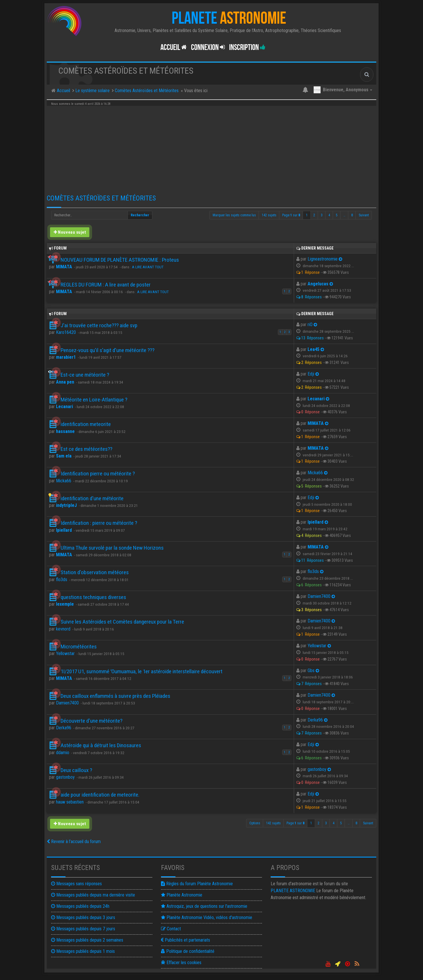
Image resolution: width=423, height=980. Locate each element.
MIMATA (64, 267)
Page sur (291, 215)
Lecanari (64, 407)
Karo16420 (66, 332)
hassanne (65, 431)
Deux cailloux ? (76, 770)
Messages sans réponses (76, 884)
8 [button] (352, 215)
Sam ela (64, 456)
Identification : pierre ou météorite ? (99, 523)
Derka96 (64, 728)
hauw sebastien (70, 802)
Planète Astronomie (182, 895)
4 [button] (329, 215)
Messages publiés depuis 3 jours (83, 917)
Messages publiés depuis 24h (80, 906)
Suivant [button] (364, 215)
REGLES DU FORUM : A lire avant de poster (106, 285)
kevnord (63, 629)
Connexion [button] (208, 48)
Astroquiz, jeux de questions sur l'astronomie (204, 906)
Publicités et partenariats (186, 940)
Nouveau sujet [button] (70, 232)
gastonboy (65, 777)
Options (255, 823)
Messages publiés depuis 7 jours (83, 929)
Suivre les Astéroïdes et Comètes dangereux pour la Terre (122, 622)
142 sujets (269, 215)
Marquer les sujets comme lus (234, 215)
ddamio (63, 753)
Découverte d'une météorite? (91, 721)
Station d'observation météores (95, 572)
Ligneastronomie (323, 259)
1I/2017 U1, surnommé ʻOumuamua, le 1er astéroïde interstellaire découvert (142, 671)
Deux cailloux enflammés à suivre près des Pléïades (115, 696)
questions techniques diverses (93, 597)
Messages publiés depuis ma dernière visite (93, 895)
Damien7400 (319, 596)
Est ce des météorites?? (86, 449)
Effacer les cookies (181, 963)
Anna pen (65, 382)
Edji (311, 374)
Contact (171, 929)
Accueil (174, 48)
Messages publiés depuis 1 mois (83, 951)
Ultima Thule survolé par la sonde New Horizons (112, 548)
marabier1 (66, 357)
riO (310, 325)
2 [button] (314, 215)
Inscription (247, 48)
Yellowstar (65, 653)
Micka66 (64, 481)
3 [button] (322, 215)
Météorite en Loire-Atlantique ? (94, 400)
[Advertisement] (211, 148)
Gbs (311, 671)
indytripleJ (66, 505)
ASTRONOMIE (293, 891)
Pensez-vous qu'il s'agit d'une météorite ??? (107, 350)
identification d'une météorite (92, 498)
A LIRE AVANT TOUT (148, 267)
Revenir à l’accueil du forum (74, 842)
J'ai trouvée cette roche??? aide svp (99, 325)
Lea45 (313, 349)
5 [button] (337, 215)
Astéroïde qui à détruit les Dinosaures (101, 745)
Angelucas (318, 284)
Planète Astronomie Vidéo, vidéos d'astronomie (207, 917)
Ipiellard (64, 530)
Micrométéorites (79, 647)
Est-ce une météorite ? (85, 375)
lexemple (65, 604)
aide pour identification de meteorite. (100, 795)
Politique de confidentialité (188, 951)
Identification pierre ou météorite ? (98, 474)
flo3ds (62, 580)
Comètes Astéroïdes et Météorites (101, 198)
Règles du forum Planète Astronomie (197, 884)
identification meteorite (86, 424)
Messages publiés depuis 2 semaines (87, 940)
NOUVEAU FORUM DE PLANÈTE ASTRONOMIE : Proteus (120, 260)
